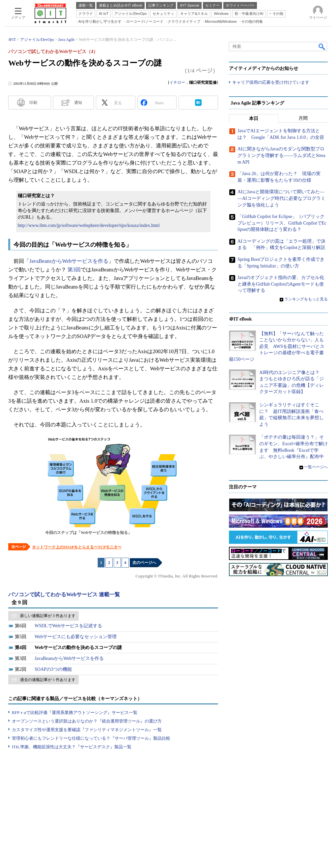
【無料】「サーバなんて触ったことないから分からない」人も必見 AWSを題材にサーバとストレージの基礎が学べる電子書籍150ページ (277, 346)
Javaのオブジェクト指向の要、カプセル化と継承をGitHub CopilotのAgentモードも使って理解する (281, 284)
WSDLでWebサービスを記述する (68, 626)
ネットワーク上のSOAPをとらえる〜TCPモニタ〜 (77, 547)
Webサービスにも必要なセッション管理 (76, 637)
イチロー (177, 82)
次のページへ (144, 563)
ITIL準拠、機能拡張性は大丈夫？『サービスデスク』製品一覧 (72, 747)
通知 (78, 103)
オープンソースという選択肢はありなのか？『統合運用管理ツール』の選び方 (87, 721)
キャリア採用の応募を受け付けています (271, 83)
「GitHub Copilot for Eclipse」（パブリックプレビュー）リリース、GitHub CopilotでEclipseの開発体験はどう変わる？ (282, 223)
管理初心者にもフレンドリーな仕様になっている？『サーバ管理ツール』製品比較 (91, 738)
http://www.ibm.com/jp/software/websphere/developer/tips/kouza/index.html (89, 225)
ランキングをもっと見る (306, 299)
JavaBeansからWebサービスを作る (69, 261)
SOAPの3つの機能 (53, 669)
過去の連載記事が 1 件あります (48, 680)
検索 (322, 46)
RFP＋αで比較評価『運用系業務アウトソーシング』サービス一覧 (75, 713)
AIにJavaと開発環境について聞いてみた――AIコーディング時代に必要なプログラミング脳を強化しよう (281, 199)
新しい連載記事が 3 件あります (48, 616)
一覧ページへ (316, 467)
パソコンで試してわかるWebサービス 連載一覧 (64, 594)
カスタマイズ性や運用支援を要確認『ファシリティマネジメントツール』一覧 (87, 730)
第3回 (74, 270)
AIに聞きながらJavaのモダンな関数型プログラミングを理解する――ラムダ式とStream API (281, 156)
